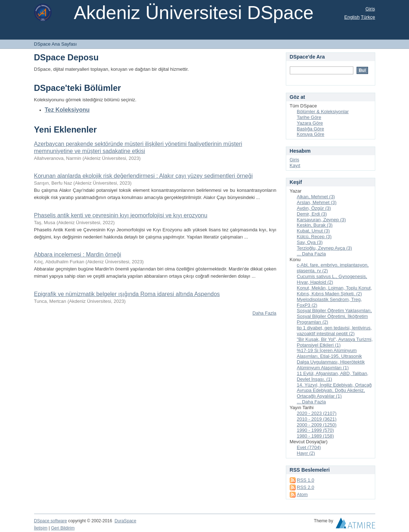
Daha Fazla (264, 313)
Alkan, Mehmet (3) (316, 197)
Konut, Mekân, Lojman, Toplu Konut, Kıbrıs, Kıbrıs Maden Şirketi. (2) (334, 291)
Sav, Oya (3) (310, 242)
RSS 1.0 (306, 480)
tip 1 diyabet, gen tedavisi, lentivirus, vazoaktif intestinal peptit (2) (334, 331)
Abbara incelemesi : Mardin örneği (78, 255)
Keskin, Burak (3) (315, 225)
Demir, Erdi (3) (312, 214)
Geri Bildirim (63, 528)
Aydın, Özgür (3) (314, 208)
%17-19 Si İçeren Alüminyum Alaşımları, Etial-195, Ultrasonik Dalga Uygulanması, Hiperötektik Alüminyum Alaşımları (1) (331, 359)
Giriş (370, 9)
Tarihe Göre (309, 117)
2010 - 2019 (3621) (317, 419)
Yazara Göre (310, 123)
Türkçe (368, 17)
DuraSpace (125, 521)
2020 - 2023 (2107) (317, 413)
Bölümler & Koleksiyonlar (323, 112)
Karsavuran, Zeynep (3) (322, 220)
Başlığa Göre (311, 129)
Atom (302, 494)
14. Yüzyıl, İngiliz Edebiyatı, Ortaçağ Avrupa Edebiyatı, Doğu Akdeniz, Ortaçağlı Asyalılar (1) (334, 391)
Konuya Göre (311, 134)
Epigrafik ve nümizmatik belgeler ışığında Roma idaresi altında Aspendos (127, 294)
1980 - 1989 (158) (315, 436)
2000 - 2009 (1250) (317, 425)
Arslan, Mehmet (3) (317, 202)
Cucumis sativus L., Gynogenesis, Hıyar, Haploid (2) (332, 279)
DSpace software (51, 521)
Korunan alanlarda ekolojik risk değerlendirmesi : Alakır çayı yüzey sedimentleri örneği (143, 176)
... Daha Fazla (312, 254)
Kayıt (295, 165)
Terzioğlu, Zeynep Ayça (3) (325, 248)
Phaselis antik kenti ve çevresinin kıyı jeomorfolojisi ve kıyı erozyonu (121, 215)
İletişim (41, 528)
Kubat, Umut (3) (313, 231)
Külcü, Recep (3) (314, 237)
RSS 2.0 (306, 487)
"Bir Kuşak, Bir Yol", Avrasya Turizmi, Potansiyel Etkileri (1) (335, 342)
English (352, 17)
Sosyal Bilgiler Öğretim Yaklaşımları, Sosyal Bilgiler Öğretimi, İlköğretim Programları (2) (334, 316)
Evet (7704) (309, 447)
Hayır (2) (306, 453)
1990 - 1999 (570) (315, 430)
